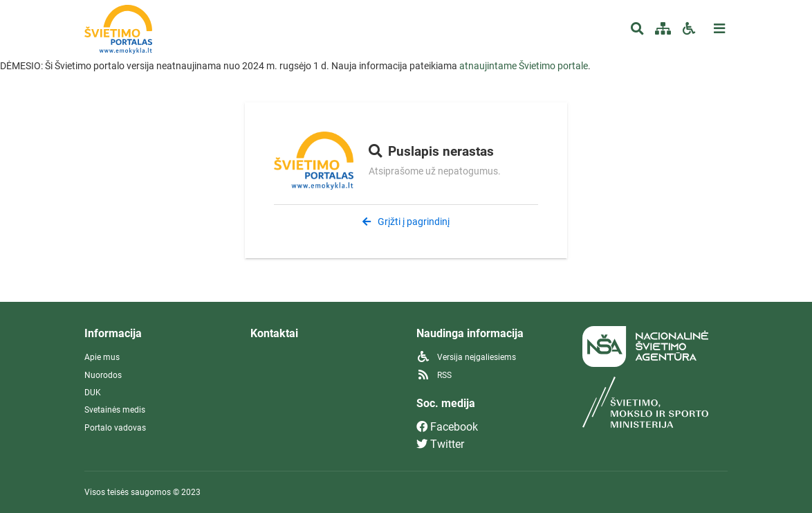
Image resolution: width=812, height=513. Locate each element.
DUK (93, 393)
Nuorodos (103, 375)
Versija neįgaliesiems (466, 357)
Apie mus (102, 357)
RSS (434, 375)
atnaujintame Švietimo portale (524, 66)
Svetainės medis (115, 410)
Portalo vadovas (115, 428)
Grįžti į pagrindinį (406, 222)
